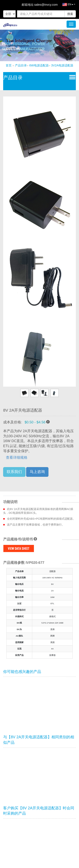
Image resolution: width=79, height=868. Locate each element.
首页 (9, 65)
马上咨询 (37, 472)
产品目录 (21, 65)
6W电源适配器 (39, 65)
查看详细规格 (17, 458)
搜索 (70, 14)
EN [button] (66, 5)
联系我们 (14, 472)
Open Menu (72, 77)
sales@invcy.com (46, 5)
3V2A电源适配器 (62, 65)
